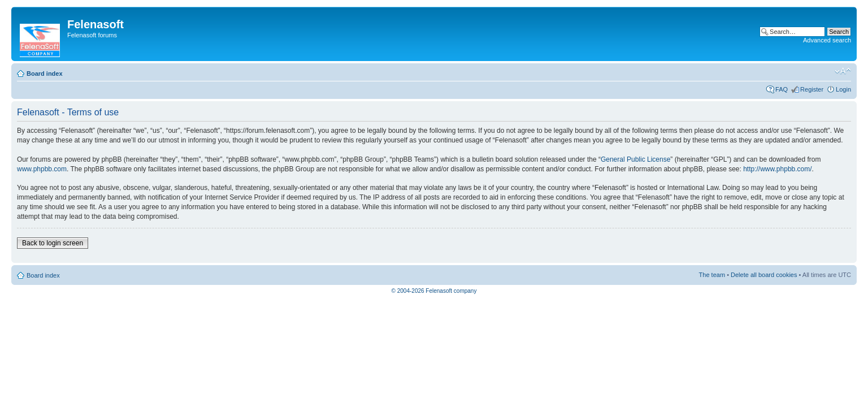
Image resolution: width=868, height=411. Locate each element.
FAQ (782, 89)
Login (843, 89)
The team (712, 275)
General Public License (635, 159)
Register (812, 89)
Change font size (843, 71)
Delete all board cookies (764, 275)
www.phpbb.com (42, 169)
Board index (45, 73)
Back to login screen (53, 243)
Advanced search (827, 40)
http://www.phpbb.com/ (777, 169)
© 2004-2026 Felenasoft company (434, 291)
